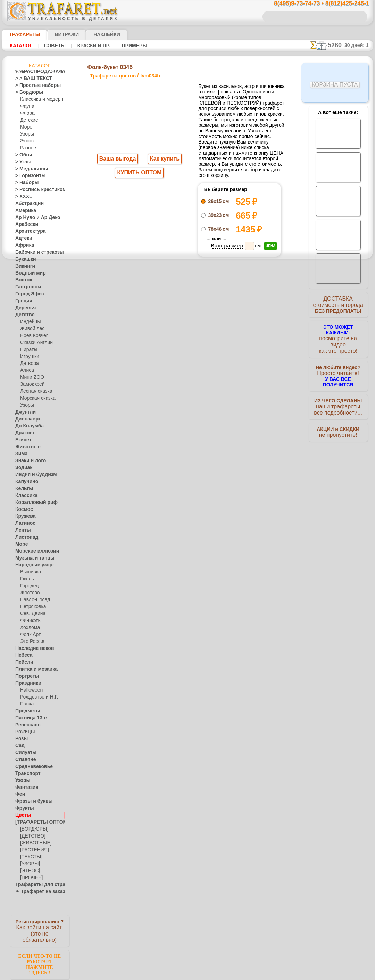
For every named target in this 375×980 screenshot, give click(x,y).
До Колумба (27, 426)
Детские (28, 120)
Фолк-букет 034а (239, 328)
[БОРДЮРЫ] (33, 829)
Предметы (26, 711)
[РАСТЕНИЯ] (33, 850)
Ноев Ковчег (32, 336)
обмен (220, 490)
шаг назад (188, 345)
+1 (214, 345)
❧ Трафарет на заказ (36, 892)
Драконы (24, 433)
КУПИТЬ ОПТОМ (139, 174)
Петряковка (32, 607)
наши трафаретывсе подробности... (338, 398)
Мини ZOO (31, 377)
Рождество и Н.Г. (37, 697)
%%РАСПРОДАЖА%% (38, 72)
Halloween (30, 690)
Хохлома (29, 628)
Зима (20, 454)
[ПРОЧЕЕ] (30, 878)
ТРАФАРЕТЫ (21, 34)
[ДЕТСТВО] (31, 836)
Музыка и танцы (32, 558)
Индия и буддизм (32, 475)
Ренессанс (25, 725)
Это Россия (31, 642)
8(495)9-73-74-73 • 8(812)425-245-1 (314, 4)
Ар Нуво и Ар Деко (34, 218)
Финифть (29, 621)
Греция (22, 301)
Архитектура (28, 231)
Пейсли (23, 662)
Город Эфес (27, 294)
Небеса (22, 655)
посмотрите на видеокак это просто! (338, 337)
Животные (26, 447)
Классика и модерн (39, 99)
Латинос (24, 523)
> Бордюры (26, 92)
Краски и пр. (92, 46)
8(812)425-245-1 (235, 429)
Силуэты (24, 753)
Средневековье (30, 767)
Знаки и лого (28, 461)
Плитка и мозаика (33, 669)
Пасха (26, 704)
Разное (27, 148)
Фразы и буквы (30, 801)
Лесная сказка (34, 391)
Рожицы (23, 732)
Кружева (24, 516)
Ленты (22, 530)
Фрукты (23, 808)
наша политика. (223, 974)
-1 (161, 345)
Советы (54, 46)
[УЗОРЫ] (29, 864)
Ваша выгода (118, 160)
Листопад (25, 537)
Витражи (58, 34)
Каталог (21, 46)
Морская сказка (36, 398)
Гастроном (26, 287)
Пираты (28, 350)
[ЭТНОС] (29, 871)
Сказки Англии (35, 343)
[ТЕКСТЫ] (30, 857)
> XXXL (22, 197)
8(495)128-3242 (194, 429)
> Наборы (25, 183)
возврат (203, 490)
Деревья (23, 308)
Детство (23, 315)
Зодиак (22, 468)
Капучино (25, 482)
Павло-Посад (34, 600)
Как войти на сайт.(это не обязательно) (40, 930)
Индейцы (29, 322)
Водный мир (28, 273)
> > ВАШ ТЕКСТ (30, 79)
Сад (19, 746)
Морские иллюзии (33, 551)
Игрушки (29, 357)
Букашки (24, 259)
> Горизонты (27, 176)
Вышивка (30, 572)
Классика (25, 496)
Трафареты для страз (36, 885)
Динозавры (27, 419)
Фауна (27, 106)
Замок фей (31, 384)
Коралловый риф (32, 503)
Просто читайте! (338, 367)
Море (26, 127)
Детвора (29, 364)
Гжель (26, 579)
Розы (20, 739)
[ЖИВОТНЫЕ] (34, 843)
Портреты (25, 676)
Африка (23, 245)
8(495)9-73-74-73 (152, 429)
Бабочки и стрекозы (35, 252)
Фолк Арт (30, 635)
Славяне (24, 760)
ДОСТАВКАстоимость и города (338, 307)
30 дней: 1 (359, 45)
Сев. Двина (31, 614)
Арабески (25, 224)
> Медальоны (28, 169)
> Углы (22, 162)
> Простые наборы (34, 85)
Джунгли (24, 412)
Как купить (163, 160)
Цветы (22, 815)
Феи (19, 794)
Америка (24, 211)
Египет (22, 440)
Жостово (29, 593)
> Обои (22, 155)
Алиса (26, 370)
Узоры (27, 134)
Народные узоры (32, 565)
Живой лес (31, 329)
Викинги (23, 266)
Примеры (132, 46)
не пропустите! (338, 425)
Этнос (26, 141)
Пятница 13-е (28, 718)
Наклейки (94, 34)
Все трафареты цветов (187, 360)
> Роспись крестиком (36, 190)
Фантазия (25, 787)
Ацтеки (22, 238)
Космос (23, 509)
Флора (27, 113)
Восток (22, 280)
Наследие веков (31, 648)
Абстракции (27, 204)
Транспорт (26, 774)
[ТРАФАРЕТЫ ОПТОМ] (37, 822)
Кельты (23, 489)
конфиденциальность (170, 490)
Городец (28, 586)
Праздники (26, 683)
